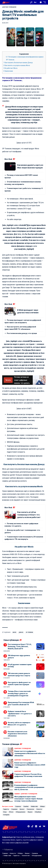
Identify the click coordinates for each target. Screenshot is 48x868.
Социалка (14, 809)
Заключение (8, 71)
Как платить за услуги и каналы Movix (17, 65)
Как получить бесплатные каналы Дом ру (18, 63)
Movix (14, 632)
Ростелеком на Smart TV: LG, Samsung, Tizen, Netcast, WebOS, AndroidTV (20, 646)
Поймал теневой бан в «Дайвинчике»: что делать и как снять (20, 714)
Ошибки (17, 794)
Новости (39, 809)
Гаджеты (6, 809)
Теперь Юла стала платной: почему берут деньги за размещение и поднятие (19, 693)
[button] (31, 2)
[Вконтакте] (44, 826)
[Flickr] (36, 826)
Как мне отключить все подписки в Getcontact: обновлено (18, 734)
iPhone (11, 812)
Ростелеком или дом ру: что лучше (22, 333)
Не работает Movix (10, 68)
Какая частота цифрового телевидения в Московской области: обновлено (30, 753)
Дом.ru (21, 632)
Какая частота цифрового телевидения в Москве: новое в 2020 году (30, 765)
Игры (5, 812)
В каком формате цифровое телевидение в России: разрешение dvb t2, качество (29, 787)
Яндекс (30, 812)
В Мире (42, 806)
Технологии (30, 809)
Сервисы (18, 806)
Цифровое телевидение (9, 7)
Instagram (6, 815)
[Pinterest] (29, 826)
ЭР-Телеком (29, 632)
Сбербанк (38, 812)
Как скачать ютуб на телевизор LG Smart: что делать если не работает (29, 515)
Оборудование (21, 812)
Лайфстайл (34, 806)
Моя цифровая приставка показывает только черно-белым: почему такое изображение (29, 799)
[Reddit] (40, 826)
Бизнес (22, 809)
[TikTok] (32, 826)
